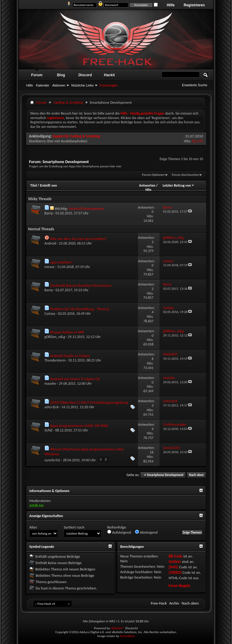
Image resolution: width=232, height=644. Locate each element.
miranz (49, 267)
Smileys (175, 562)
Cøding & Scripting (68, 102)
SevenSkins (127, 636)
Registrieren (194, 5)
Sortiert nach (74, 527)
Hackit (109, 75)
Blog (61, 75)
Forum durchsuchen (185, 175)
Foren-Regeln (179, 586)
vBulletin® (117, 628)
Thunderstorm (55, 360)
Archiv (174, 603)
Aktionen (59, 85)
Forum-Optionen (153, 175)
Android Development (86, 208)
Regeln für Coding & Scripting (76, 136)
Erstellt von (48, 185)
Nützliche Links (82, 85)
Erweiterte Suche (195, 85)
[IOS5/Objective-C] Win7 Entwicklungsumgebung (89, 402)
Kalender (43, 85)
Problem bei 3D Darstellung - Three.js (80, 309)
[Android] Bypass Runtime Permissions (81, 285)
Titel (34, 185)
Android (50, 243)
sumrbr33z (52, 460)
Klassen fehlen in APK (67, 332)
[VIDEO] (175, 572)
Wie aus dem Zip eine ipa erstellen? (78, 239)
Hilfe (171, 5)
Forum (37, 75)
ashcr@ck (52, 407)
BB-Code (176, 556)
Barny (49, 213)
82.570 (198, 141)
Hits (148, 190)
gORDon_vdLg (55, 337)
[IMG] (173, 567)
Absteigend (146, 532)
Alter (33, 527)
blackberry (37, 141)
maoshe (50, 384)
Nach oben (196, 475)
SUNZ (48, 430)
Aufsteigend (119, 532)
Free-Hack (159, 603)
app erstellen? (61, 262)
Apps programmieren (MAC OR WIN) (79, 426)
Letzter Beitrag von (179, 185)
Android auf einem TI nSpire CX (75, 379)
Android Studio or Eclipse (70, 356)
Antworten (147, 185)
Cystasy (50, 314)
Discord (85, 75)
